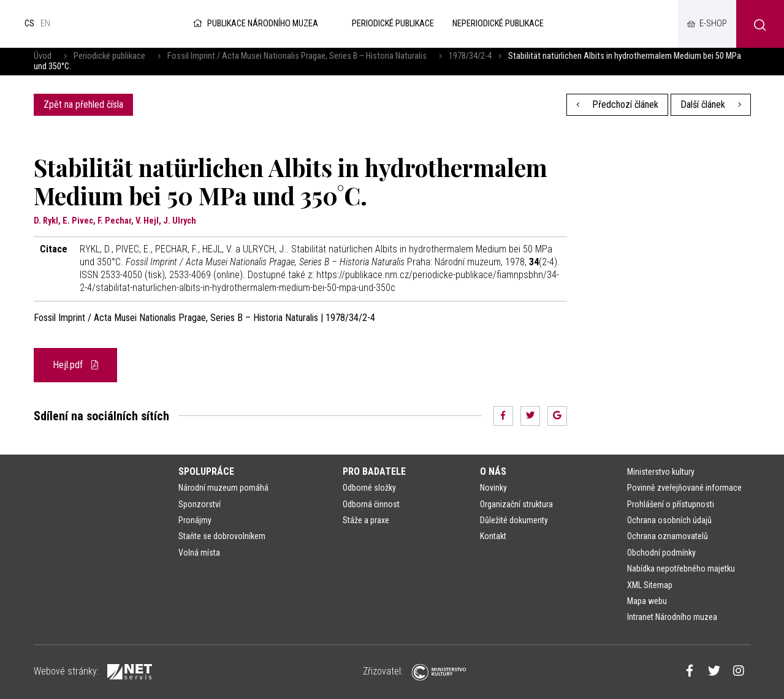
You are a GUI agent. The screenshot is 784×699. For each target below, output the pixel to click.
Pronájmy (195, 520)
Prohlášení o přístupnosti (671, 504)
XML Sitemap (650, 585)
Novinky (493, 488)
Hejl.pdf (76, 365)
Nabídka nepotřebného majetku (681, 569)
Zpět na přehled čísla (83, 104)
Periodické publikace (109, 56)
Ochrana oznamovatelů (668, 536)
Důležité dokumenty (514, 520)
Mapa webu (647, 601)
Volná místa (199, 553)
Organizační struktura (516, 504)
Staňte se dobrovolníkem (222, 536)
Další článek (711, 104)
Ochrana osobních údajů (669, 520)
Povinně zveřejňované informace (684, 488)
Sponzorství (200, 504)
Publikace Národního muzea (254, 24)
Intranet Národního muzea (672, 617)
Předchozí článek (617, 104)
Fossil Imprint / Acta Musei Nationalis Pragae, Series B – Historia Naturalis (297, 56)
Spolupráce (206, 471)
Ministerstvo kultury (661, 472)
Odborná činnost (371, 504)
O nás (493, 471)
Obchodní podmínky (661, 553)
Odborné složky (369, 488)
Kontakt (493, 536)
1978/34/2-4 (470, 56)
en (45, 24)
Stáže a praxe (366, 520)
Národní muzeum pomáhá (223, 488)
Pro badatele (374, 471)
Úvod (43, 56)
